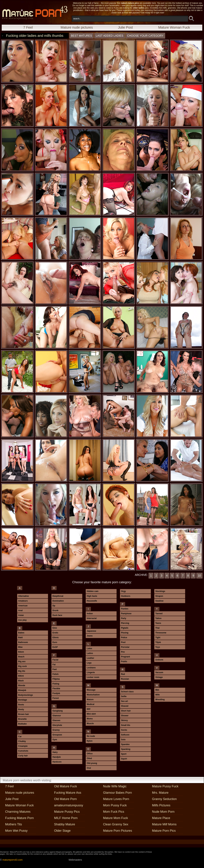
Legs (89, 663)
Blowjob (22, 690)
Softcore (125, 735)
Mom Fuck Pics (114, 812)
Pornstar (125, 647)
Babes (21, 633)
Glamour (57, 716)
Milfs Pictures (161, 805)
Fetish (55, 674)
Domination (58, 601)
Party (124, 618)
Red (123, 674)
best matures (82, 36)
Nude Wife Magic (115, 786)
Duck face (57, 615)
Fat (54, 665)
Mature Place (161, 818)
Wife (157, 695)
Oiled (89, 758)
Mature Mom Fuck (115, 818)
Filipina (56, 679)
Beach (21, 657)
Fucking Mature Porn (19, 818)
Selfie (124, 696)
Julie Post (125, 27)
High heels (92, 596)
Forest (56, 698)
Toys (158, 647)
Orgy (123, 591)
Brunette (22, 719)
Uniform (159, 660)
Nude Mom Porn (163, 812)
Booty (21, 709)
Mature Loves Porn (116, 799)
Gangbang (58, 711)
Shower (125, 716)
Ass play (22, 620)
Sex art (124, 701)
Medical (91, 704)
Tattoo (158, 618)
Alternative (23, 596)
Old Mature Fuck (66, 786)
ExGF (55, 647)
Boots (21, 705)
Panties (125, 609)
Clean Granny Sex (116, 824)
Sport (124, 754)
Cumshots (23, 751)
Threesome (161, 633)
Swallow (159, 601)
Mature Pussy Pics (67, 812)
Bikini (21, 676)
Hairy (55, 752)
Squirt (124, 759)
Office (90, 754)
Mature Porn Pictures (118, 831)
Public (124, 661)
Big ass (22, 661)
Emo (55, 628)
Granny (56, 730)
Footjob (56, 693)
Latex (89, 648)
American (23, 606)
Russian (125, 679)
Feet (55, 669)
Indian (90, 614)
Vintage (159, 677)
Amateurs (23, 601)
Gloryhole (57, 725)
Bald (20, 638)
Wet (157, 690)
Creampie (23, 746)
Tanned (159, 614)
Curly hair (23, 756)
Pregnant (125, 657)
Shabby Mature (65, 824)
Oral (89, 768)
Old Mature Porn (65, 799)
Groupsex (57, 735)
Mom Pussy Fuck (115, 805)
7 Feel (28, 27)
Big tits (22, 671)
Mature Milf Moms (164, 824)
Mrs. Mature (160, 793)
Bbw (20, 647)
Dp (54, 606)
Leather (90, 658)
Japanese (91, 631)
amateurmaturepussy (69, 805)
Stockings (160, 591)
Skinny (124, 720)
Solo (123, 740)
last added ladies (110, 36)
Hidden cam (93, 591)
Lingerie (91, 672)
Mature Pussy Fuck (165, 786)
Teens (158, 623)
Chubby (22, 741)
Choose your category (145, 36)
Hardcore (57, 762)
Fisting (56, 684)
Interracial (92, 618)
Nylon (90, 741)
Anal (20, 610)
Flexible (56, 689)
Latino (90, 653)
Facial (55, 660)
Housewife (92, 601)
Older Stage (62, 831)
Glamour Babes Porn (117, 793)
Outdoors (126, 596)
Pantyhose (126, 614)
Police (124, 638)
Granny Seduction (164, 799)
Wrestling (160, 700)
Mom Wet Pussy (16, 831)
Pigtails (125, 628)
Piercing (125, 623)
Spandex (125, 744)
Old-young (92, 763)
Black (21, 681)
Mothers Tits (14, 824)
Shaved (125, 706)
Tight (158, 638)
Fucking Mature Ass (68, 793)
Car (20, 736)
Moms (90, 719)
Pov (123, 652)
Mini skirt (91, 714)
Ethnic (56, 638)
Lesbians (91, 668)
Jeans (90, 636)
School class (127, 692)
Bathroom (23, 642)
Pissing (125, 633)
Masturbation (93, 695)
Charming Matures (18, 812)
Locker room (93, 677)
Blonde (22, 685)
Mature (90, 700)
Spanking (126, 749)
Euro (55, 642)
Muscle (90, 723)
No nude (91, 736)
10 (199, 576)
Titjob (158, 642)
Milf (89, 709)
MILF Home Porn (66, 818)
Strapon (159, 596)
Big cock (22, 666)
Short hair (126, 711)
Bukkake (22, 724)
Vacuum (159, 672)
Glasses (56, 720)
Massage (91, 690)
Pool (123, 642)
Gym (55, 740)
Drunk (55, 610)
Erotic (55, 633)
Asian (21, 615)
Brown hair (24, 714)
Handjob (57, 757)
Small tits (126, 725)
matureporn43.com (13, 860)
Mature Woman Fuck (174, 27)
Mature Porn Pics (164, 831)
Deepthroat (58, 596)
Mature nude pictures (77, 27)
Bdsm (21, 652)
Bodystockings (26, 695)
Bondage (23, 700)
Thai (157, 628)
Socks (124, 730)
